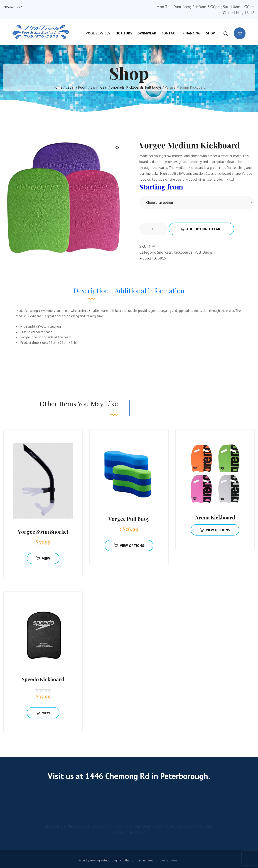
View (43, 558)
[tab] (91, 293)
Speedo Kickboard (43, 679)
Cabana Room (76, 87)
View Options (129, 546)
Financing (192, 33)
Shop (211, 33)
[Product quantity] (154, 229)
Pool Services (98, 33)
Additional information (150, 291)
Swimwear (147, 33)
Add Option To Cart (201, 229)
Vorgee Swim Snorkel (43, 532)
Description (91, 291)
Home (58, 87)
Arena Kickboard (215, 517)
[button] (118, 148)
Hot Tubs (124, 33)
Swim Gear (99, 87)
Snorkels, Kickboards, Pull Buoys (136, 87)
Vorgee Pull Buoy (129, 519)
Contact (169, 33)
